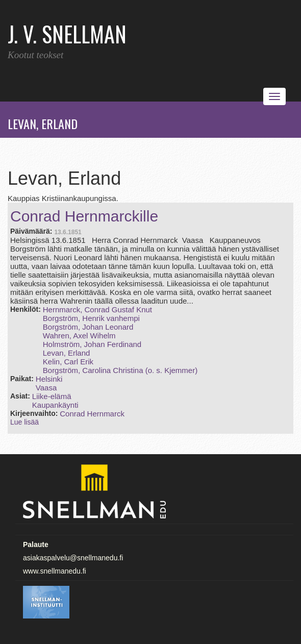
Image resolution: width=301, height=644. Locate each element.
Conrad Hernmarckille (84, 216)
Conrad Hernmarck (92, 414)
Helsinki (49, 379)
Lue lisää (24, 422)
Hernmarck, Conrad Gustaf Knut (97, 309)
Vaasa (46, 388)
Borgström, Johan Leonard (88, 327)
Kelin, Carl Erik (68, 362)
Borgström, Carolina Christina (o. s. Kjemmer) (120, 370)
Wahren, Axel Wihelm (79, 336)
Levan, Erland (67, 353)
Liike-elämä (52, 396)
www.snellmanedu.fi (55, 571)
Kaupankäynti (55, 405)
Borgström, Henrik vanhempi (91, 318)
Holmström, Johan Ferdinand (92, 344)
